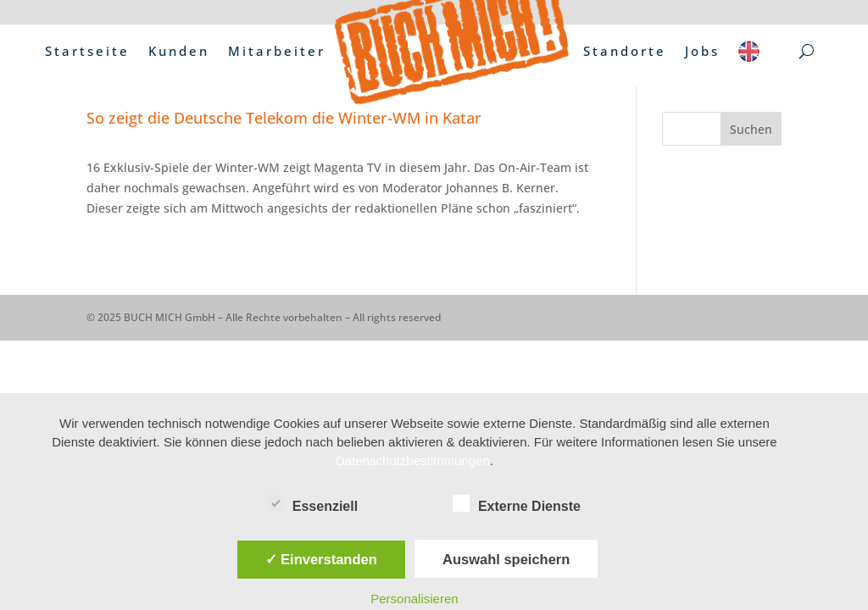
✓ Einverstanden (321, 559)
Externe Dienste (517, 504)
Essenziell (312, 504)
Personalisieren (414, 599)
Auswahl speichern (506, 559)
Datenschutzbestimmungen (413, 460)
